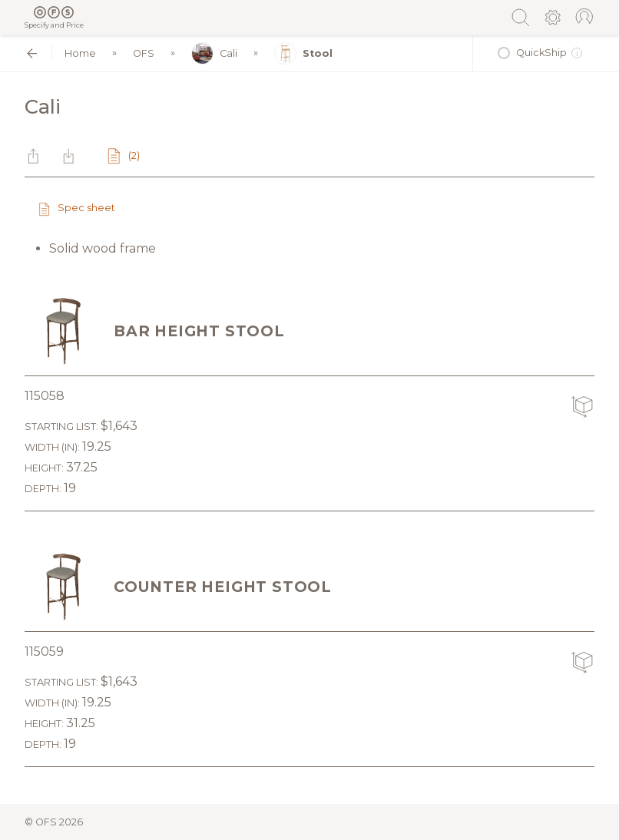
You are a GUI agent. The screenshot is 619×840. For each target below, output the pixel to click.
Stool (303, 53)
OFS (144, 53)
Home (80, 53)
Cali (214, 53)
